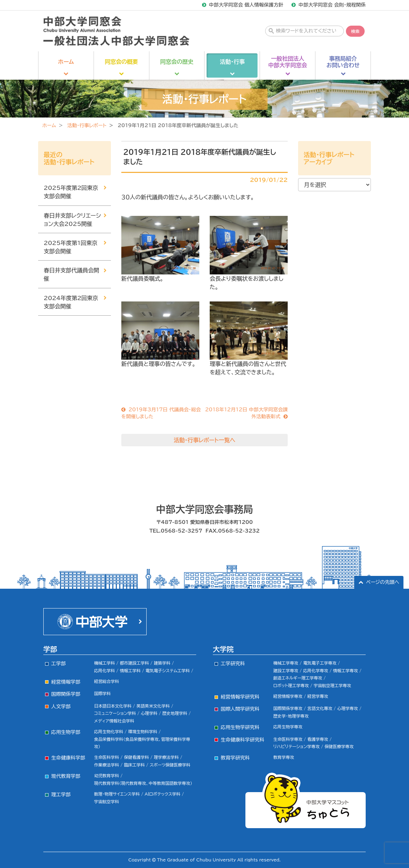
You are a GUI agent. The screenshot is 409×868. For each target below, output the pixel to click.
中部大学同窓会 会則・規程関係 (332, 5)
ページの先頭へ (383, 582)
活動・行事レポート (87, 125)
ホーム (49, 125)
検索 (355, 31)
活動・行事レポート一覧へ (204, 440)
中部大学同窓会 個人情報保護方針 (246, 5)
